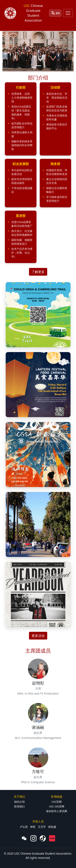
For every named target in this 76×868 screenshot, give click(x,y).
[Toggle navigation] (68, 13)
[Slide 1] (38, 66)
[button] (21, 119)
